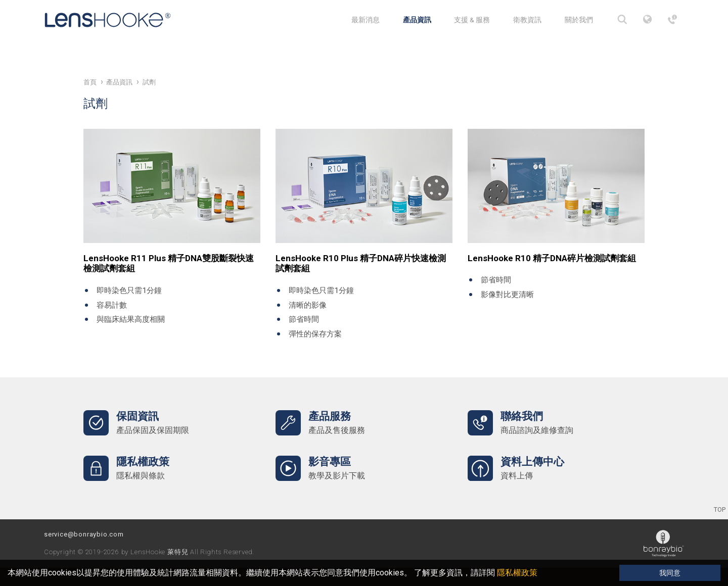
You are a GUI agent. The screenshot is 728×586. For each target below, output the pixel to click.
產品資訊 (417, 20)
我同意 (670, 573)
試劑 (149, 82)
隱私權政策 (517, 573)
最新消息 (366, 20)
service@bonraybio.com (84, 534)
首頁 (90, 82)
